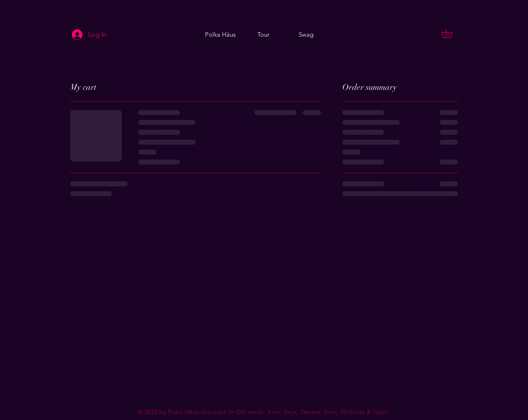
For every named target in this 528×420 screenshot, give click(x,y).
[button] (451, 33)
